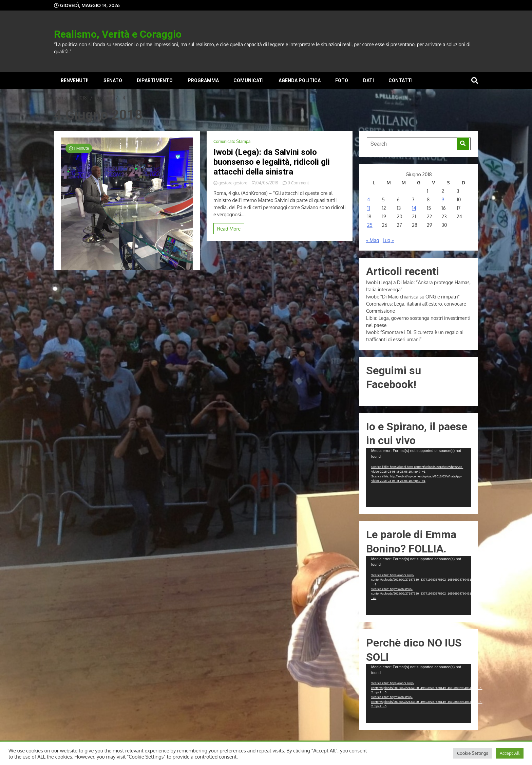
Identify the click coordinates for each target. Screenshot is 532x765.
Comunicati (249, 80)
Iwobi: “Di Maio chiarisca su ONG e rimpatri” (413, 297)
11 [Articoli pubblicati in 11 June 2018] (369, 208)
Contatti (401, 80)
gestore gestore (231, 183)
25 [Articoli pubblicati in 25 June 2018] (370, 225)
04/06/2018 (265, 183)
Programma (203, 80)
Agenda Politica (300, 80)
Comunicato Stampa (232, 141)
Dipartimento (155, 80)
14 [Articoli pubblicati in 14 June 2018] (414, 208)
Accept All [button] (510, 753)
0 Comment (298, 183)
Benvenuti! (75, 80)
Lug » (388, 240)
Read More (229, 229)
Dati (368, 80)
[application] (419, 477)
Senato (113, 80)
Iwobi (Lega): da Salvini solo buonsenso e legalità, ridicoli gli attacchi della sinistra (272, 162)
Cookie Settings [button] (473, 753)
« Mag (373, 240)
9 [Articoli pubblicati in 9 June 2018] (443, 199)
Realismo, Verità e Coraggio (118, 34)
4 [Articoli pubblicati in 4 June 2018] (368, 199)
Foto (342, 80)
